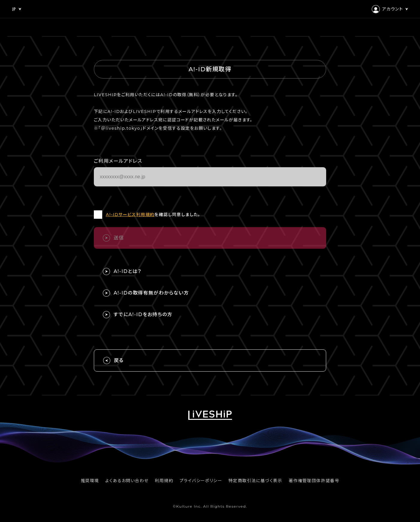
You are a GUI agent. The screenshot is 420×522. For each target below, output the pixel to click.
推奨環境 (90, 481)
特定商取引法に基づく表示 (255, 481)
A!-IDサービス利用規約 (130, 215)
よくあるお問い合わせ (127, 481)
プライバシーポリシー (201, 481)
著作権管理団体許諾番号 (314, 481)
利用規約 (164, 481)
